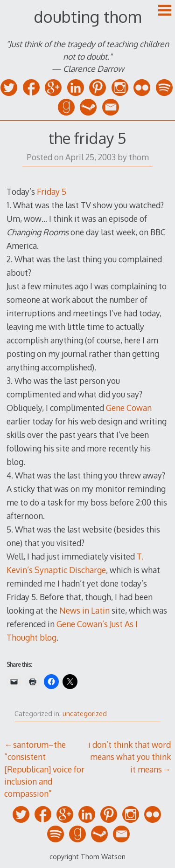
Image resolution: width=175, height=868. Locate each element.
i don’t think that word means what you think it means (129, 757)
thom (139, 157)
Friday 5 (52, 191)
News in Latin (84, 610)
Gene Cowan (129, 408)
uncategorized (85, 714)
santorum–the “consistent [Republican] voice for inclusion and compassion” (44, 769)
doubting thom (87, 17)
